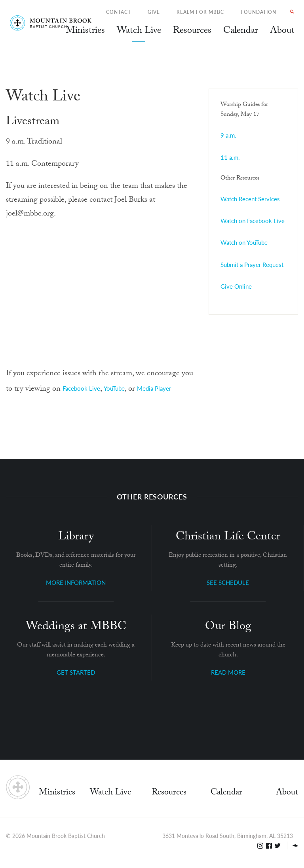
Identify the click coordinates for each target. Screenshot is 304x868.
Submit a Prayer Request (252, 264)
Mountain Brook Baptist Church (66, 836)
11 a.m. (230, 157)
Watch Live (139, 32)
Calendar (226, 793)
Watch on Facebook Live (253, 220)
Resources (169, 793)
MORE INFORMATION (76, 582)
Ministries (57, 793)
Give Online (236, 286)
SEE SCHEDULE (228, 582)
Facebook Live (81, 388)
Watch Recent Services (250, 199)
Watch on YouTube (244, 242)
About (287, 793)
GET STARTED (76, 672)
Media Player (154, 388)
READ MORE (228, 672)
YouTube (114, 388)
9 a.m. (228, 135)
